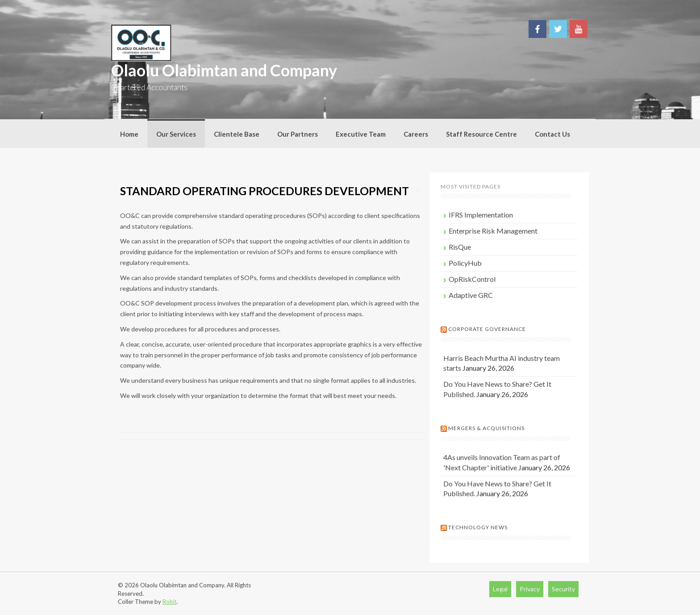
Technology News (478, 527)
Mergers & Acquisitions (486, 428)
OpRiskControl (472, 279)
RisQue (460, 247)
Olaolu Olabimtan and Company (224, 70)
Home (129, 134)
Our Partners (298, 134)
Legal (500, 589)
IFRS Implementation (481, 215)
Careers (416, 134)
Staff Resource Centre (481, 134)
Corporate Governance (487, 329)
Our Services (176, 134)
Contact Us (552, 134)
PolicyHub (465, 263)
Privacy (530, 589)
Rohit (169, 602)
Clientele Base (237, 134)
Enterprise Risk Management (493, 231)
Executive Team (361, 134)
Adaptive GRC (471, 295)
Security (563, 589)
